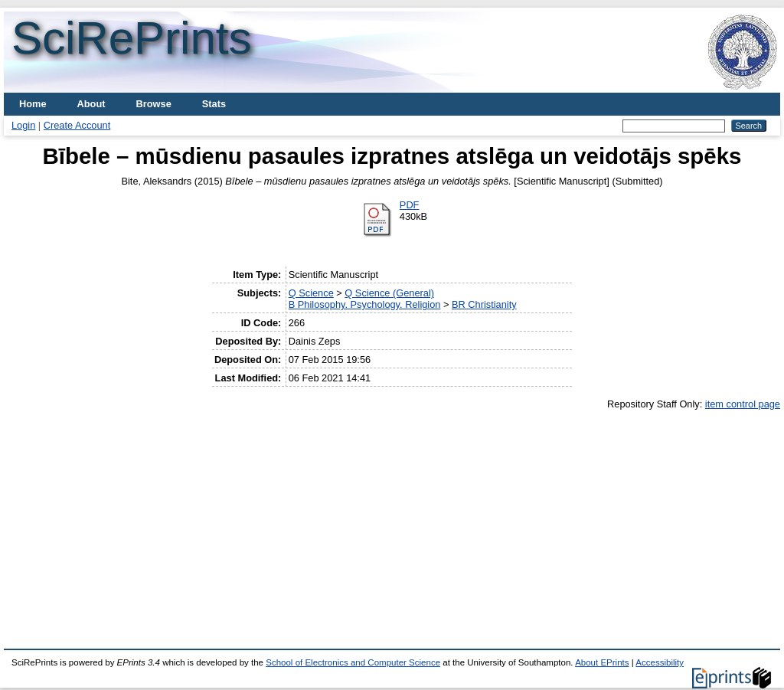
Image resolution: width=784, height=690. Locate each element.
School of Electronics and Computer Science (353, 662)
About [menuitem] (91, 104)
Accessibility (660, 662)
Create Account (77, 125)
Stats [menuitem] (214, 104)
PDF (410, 205)
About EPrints (602, 662)
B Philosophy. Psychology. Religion (365, 304)
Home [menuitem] (33, 104)
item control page (743, 404)
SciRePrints (131, 38)
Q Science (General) (389, 293)
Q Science (311, 293)
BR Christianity (484, 304)
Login (23, 125)
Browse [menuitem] (154, 104)
